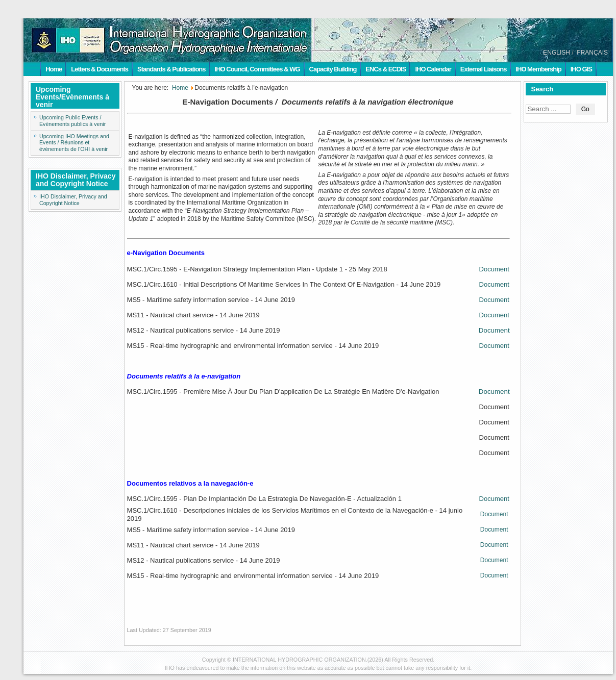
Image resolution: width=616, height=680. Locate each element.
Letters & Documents (100, 69)
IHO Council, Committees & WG (257, 69)
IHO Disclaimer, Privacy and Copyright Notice (73, 200)
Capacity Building (333, 69)
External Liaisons (484, 69)
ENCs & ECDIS (386, 69)
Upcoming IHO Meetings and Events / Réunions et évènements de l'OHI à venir (74, 143)
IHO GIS (581, 69)
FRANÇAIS (592, 53)
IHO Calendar (433, 69)
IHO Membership (538, 69)
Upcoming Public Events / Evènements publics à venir (72, 121)
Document (494, 269)
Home (54, 69)
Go (585, 109)
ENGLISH (557, 53)
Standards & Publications (171, 69)
